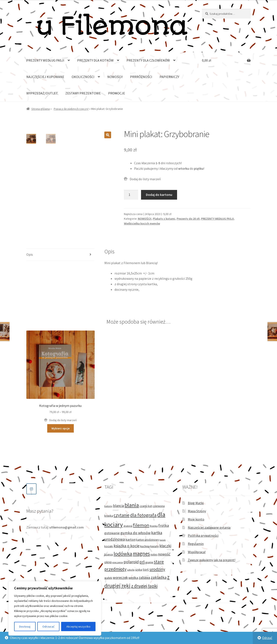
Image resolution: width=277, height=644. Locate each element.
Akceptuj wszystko (78, 627)
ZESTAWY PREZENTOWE (83, 93)
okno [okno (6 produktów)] (108, 562)
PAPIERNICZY (169, 77)
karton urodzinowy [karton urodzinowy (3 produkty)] (148, 540)
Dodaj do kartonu (159, 195)
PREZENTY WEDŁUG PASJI (45, 60)
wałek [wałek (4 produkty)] (108, 578)
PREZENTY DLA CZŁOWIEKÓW (148, 60)
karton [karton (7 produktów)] (130, 540)
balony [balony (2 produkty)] (108, 506)
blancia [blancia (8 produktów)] (118, 506)
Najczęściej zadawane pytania (209, 527)
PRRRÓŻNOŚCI (141, 77)
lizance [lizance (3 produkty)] (109, 555)
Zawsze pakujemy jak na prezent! (212, 560)
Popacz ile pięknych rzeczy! (71, 109)
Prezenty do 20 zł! (188, 219)
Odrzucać (48, 627)
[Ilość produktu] (131, 195)
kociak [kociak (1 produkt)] (163, 540)
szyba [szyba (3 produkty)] (139, 570)
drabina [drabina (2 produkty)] (128, 526)
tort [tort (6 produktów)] (146, 569)
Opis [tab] (30, 254)
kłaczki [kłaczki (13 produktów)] (165, 546)
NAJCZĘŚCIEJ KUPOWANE (45, 77)
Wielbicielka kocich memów (142, 223)
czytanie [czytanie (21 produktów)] (122, 515)
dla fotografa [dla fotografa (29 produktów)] (143, 515)
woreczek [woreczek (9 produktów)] (120, 578)
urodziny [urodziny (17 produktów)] (157, 569)
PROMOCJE (117, 93)
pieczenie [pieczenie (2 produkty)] (118, 562)
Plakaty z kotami (164, 219)
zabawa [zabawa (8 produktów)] (144, 578)
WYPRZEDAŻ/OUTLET (42, 93)
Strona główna (41, 109)
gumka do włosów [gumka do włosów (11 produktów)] (135, 533)
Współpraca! (197, 552)
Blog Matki (196, 503)
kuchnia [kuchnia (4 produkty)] (145, 546)
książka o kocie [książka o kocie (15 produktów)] (127, 546)
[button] (108, 135)
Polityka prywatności (203, 535)
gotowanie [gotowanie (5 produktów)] (112, 533)
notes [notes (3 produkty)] (154, 555)
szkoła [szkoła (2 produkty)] (131, 570)
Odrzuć (267, 638)
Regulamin (196, 544)
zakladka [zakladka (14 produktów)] (159, 577)
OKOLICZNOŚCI (83, 77)
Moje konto (196, 519)
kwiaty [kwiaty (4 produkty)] (155, 546)
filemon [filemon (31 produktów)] (141, 525)
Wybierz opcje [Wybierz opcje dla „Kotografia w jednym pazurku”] (61, 428)
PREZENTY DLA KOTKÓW (95, 60)
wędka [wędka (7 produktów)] (133, 578)
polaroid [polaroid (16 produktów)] (131, 562)
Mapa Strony (197, 511)
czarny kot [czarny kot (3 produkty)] (146, 506)
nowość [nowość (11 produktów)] (164, 554)
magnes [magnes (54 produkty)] (141, 554)
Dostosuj (25, 627)
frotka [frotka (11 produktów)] (164, 525)
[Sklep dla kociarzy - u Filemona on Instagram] (31, 489)
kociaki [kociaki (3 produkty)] (109, 546)
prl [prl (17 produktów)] (142, 562)
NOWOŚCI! (115, 77)
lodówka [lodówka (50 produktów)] (123, 554)
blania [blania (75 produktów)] (132, 505)
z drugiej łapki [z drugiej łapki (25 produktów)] (144, 586)
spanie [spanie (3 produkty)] (149, 562)
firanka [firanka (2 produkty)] (154, 526)
